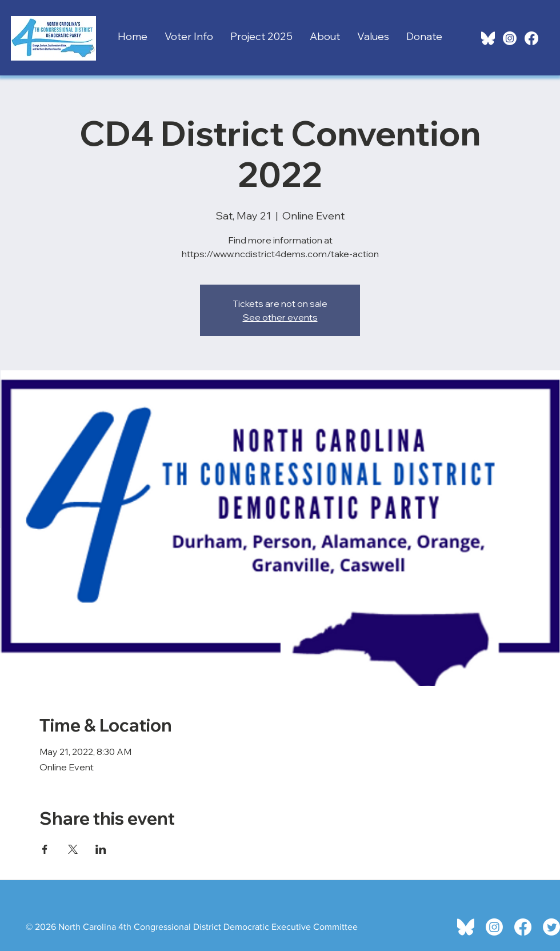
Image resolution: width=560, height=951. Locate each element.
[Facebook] (531, 38)
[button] (189, 34)
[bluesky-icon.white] (488, 38)
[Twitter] (551, 927)
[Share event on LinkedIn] (101, 849)
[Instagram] (510, 38)
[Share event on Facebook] (45, 849)
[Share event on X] (73, 849)
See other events (280, 317)
